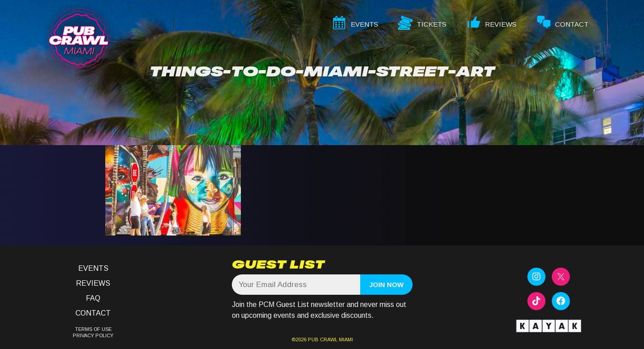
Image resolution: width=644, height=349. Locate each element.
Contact (93, 313)
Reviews (93, 283)
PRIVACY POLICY (93, 335)
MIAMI (345, 340)
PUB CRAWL (323, 340)
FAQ (93, 298)
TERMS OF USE (93, 329)
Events (93, 268)
